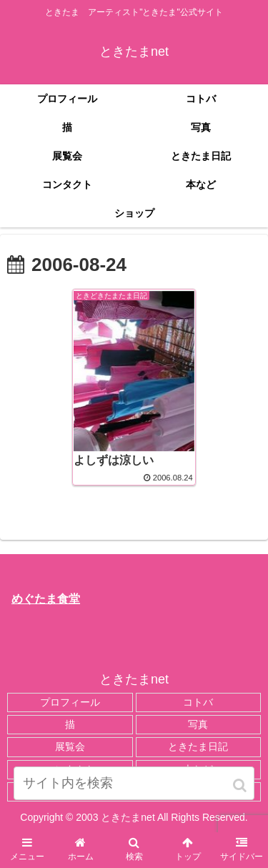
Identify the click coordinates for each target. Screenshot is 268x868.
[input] (134, 783)
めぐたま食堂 (46, 599)
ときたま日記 (198, 746)
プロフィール (70, 702)
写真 (198, 724)
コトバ (198, 702)
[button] (241, 785)
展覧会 (70, 746)
